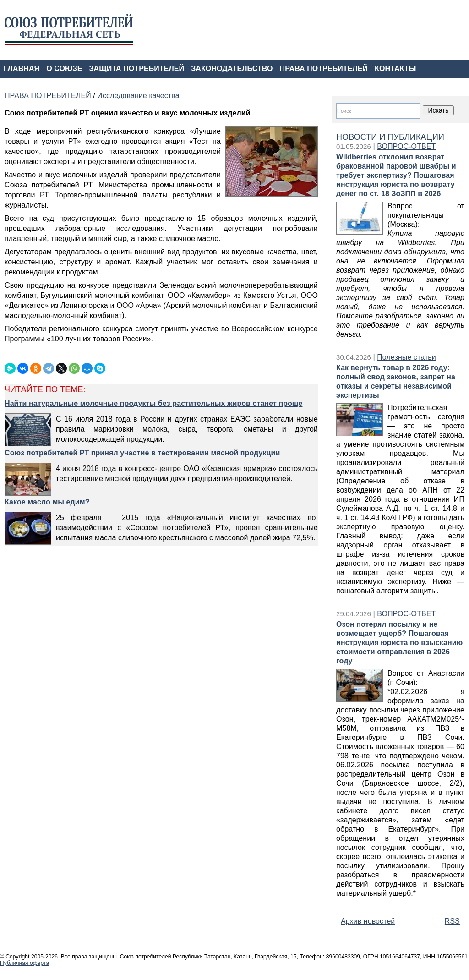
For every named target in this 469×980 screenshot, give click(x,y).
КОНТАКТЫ (395, 68)
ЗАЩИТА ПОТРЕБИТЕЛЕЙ (137, 68)
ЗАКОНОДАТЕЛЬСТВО (232, 68)
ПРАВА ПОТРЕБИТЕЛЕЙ (324, 68)
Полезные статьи (406, 357)
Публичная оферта (25, 963)
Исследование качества (138, 96)
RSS (452, 921)
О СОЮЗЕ (64, 68)
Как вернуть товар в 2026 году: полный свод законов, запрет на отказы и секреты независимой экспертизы (396, 381)
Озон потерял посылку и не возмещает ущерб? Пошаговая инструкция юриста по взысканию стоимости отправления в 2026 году (399, 643)
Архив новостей (368, 921)
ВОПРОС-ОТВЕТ (406, 146)
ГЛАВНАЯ (22, 68)
